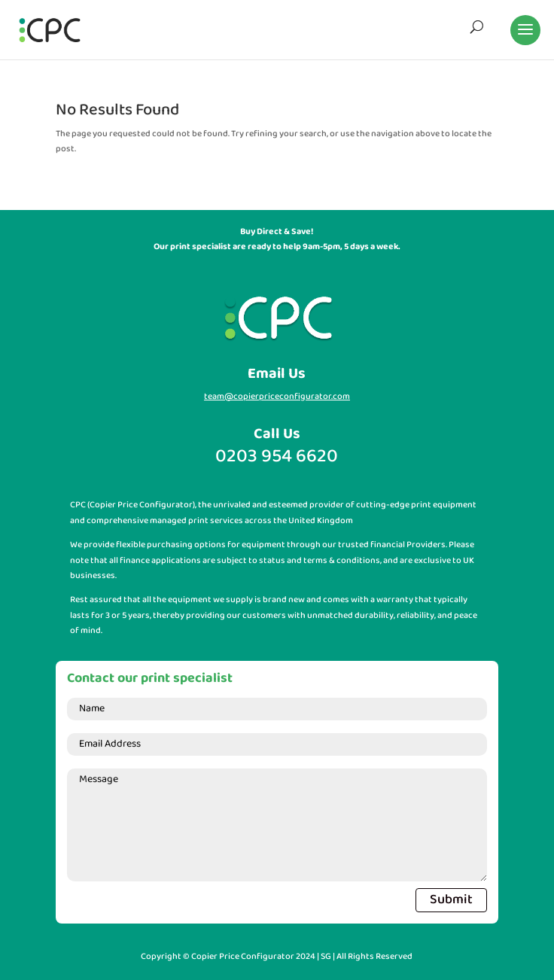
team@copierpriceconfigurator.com (277, 397)
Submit (451, 900)
